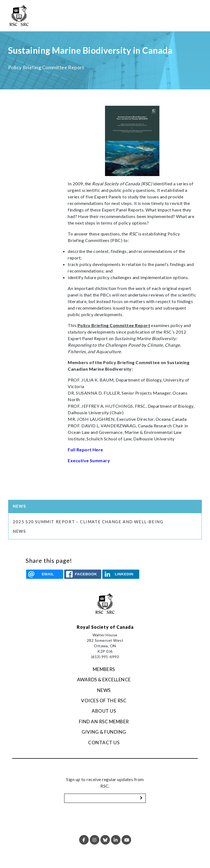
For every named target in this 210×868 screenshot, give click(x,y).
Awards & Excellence (104, 680)
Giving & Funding (104, 732)
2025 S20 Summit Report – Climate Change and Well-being (89, 522)
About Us (104, 711)
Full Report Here (85, 450)
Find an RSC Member (104, 722)
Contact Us (104, 743)
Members (104, 669)
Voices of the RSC (104, 701)
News (19, 531)
